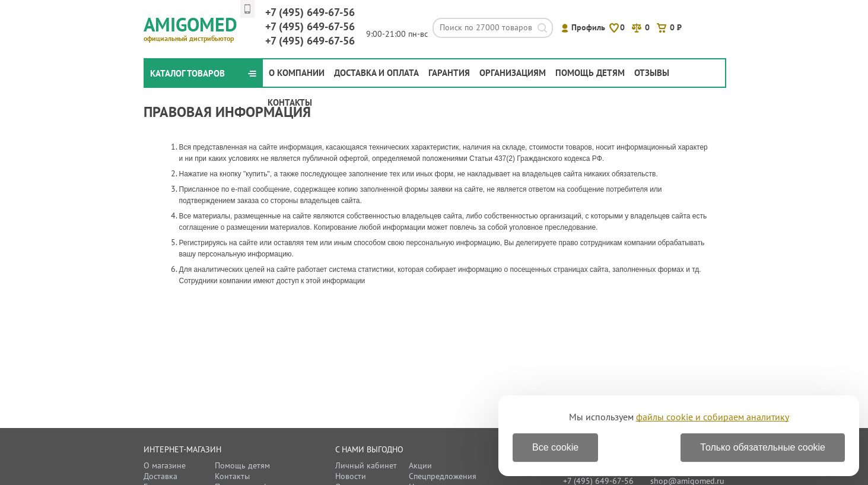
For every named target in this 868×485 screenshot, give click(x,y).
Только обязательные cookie (763, 447)
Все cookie (555, 447)
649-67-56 (310, 12)
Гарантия (449, 73)
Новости (351, 476)
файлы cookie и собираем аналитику (713, 417)
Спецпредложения (443, 476)
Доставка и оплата (376, 73)
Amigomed (195, 27)
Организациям (513, 73)
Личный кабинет (366, 465)
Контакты (290, 102)
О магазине (165, 465)
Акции (420, 465)
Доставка (160, 476)
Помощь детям (590, 73)
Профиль (588, 27)
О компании (297, 73)
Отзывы (652, 73)
